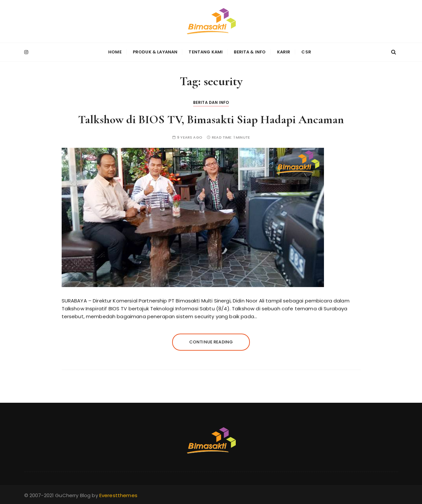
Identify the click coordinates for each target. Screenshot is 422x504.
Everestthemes (118, 495)
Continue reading (211, 342)
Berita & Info (250, 52)
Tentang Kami (206, 52)
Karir (284, 52)
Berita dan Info (211, 102)
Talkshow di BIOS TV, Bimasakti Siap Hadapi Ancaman (211, 119)
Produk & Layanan (155, 52)
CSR (306, 52)
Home (115, 52)
